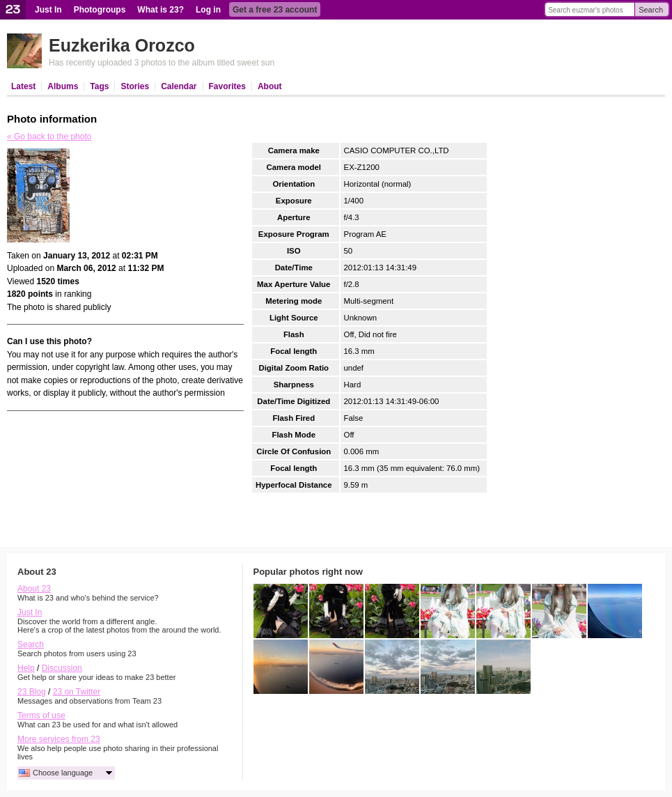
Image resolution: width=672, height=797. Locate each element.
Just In (48, 10)
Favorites (227, 86)
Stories (135, 86)
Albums (63, 86)
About (270, 86)
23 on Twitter (77, 692)
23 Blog (32, 692)
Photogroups (100, 10)
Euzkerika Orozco (122, 45)
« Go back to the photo (49, 137)
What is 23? (161, 10)
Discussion (62, 668)
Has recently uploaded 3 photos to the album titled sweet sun (162, 63)
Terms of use (41, 715)
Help (26, 668)
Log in (208, 10)
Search (651, 10)
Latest (23, 86)
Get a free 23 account (275, 10)
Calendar (179, 86)
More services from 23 (59, 739)
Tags (99, 86)
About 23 (34, 589)
